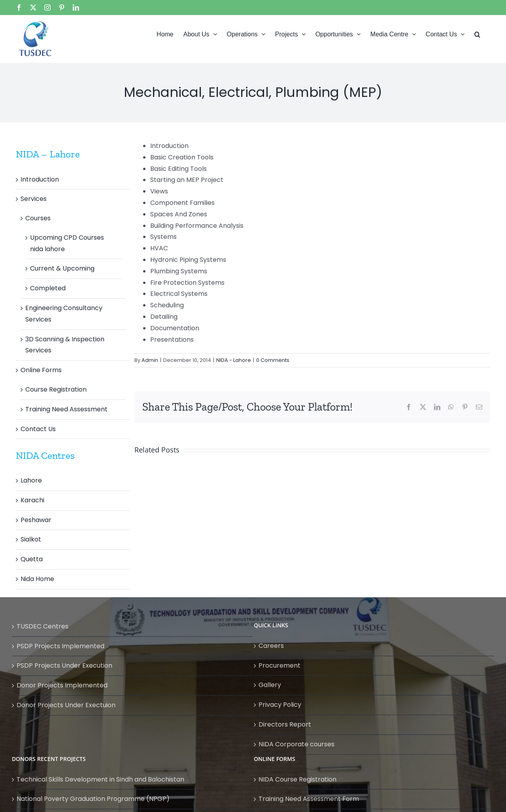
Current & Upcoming (62, 268)
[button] (477, 34)
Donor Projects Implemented (62, 685)
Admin (150, 360)
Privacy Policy (280, 705)
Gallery (270, 685)
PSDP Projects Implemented (60, 646)
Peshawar (36, 520)
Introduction (40, 179)
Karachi (32, 500)
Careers (271, 646)
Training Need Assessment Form (309, 799)
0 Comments (273, 360)
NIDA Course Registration (297, 779)
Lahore (31, 480)
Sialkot (31, 539)
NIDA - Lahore (234, 360)
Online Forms (41, 370)
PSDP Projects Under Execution (64, 665)
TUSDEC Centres (42, 626)
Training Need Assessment (66, 409)
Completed (48, 288)
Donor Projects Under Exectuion (66, 705)
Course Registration (56, 389)
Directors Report (285, 724)
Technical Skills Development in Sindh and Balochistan (100, 779)
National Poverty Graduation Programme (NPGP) (93, 799)
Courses (38, 218)
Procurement (279, 665)
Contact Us (38, 429)
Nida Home (37, 579)
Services (34, 199)
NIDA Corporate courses (296, 744)
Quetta (32, 559)
